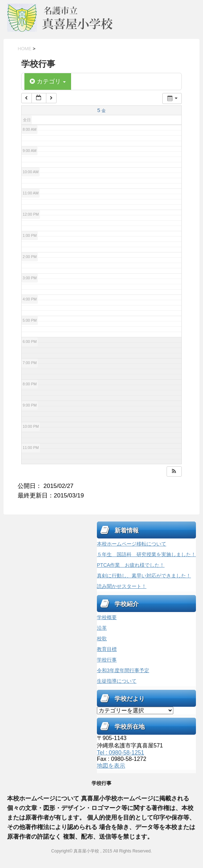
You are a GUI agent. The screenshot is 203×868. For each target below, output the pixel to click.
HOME (25, 49)
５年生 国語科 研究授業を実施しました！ (146, 554)
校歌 (102, 639)
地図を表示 (111, 766)
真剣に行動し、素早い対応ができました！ (144, 576)
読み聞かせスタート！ (122, 586)
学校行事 (107, 660)
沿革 (102, 628)
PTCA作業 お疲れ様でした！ (131, 565)
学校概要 (107, 617)
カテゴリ (48, 81)
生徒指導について (117, 681)
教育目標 (107, 649)
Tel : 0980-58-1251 (120, 753)
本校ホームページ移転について (132, 544)
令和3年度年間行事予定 (123, 670)
